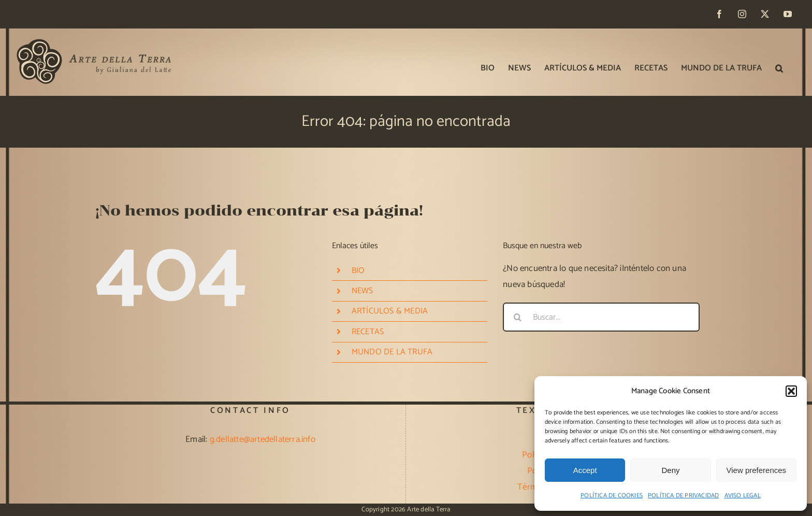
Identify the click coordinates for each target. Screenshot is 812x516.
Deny (670, 470)
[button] (791, 391)
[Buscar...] (601, 317)
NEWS (363, 291)
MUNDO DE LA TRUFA (392, 352)
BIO (358, 271)
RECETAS (368, 332)
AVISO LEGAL (743, 496)
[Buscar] (517, 317)
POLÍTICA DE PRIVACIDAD (683, 496)
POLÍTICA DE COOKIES (612, 496)
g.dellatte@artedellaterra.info (263, 439)
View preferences (757, 470)
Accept (585, 470)
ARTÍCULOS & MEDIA (390, 311)
